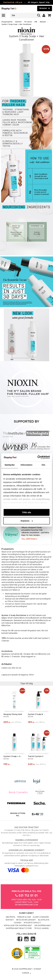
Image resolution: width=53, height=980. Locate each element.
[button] (49, 16)
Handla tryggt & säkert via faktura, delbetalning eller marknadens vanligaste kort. (26, 865)
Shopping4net (7, 22)
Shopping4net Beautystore (19, 928)
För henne (28, 22)
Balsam (43, 22)
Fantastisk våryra (13, 2)
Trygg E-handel (42, 928)
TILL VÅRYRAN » (29, 539)
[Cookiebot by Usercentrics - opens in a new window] (38, 457)
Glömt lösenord (41, 917)
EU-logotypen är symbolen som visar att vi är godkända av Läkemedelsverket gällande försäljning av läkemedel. (26, 853)
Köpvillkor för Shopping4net (18, 926)
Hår (36, 22)
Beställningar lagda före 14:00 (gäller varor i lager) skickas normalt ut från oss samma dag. (26, 843)
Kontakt (10, 920)
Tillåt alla (27, 512)
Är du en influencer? (26, 920)
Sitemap (37, 969)
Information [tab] (27, 465)
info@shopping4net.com (26, 905)
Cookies (18, 923)
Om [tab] (43, 465)
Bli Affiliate (44, 920)
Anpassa (27, 521)
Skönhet (18, 22)
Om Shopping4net (43, 926)
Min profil (11, 917)
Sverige (26, 973)
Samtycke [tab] (10, 465)
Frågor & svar (24, 917)
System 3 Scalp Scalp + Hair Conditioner (16, 24)
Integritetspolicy (32, 923)
